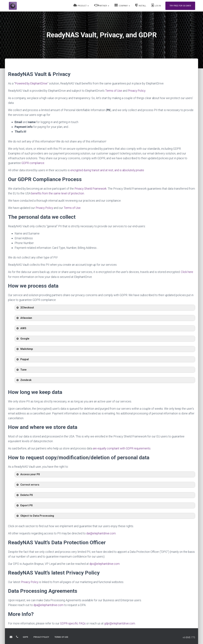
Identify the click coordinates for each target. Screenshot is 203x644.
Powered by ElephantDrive (32, 83)
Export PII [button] (24, 505)
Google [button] (23, 338)
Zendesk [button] (24, 380)
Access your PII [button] (28, 474)
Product (81, 5)
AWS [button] (21, 328)
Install (141, 5)
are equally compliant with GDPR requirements (123, 448)
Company (122, 5)
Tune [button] (21, 369)
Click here (187, 272)
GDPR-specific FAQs (73, 623)
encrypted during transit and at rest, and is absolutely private (109, 170)
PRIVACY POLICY (41, 638)
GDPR (25, 638)
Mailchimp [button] (24, 349)
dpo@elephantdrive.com (105, 563)
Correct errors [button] (28, 484)
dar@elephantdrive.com (102, 533)
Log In (156, 5)
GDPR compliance (33, 163)
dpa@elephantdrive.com (49, 604)
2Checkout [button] (25, 307)
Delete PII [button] (24, 495)
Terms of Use (114, 91)
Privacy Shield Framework (91, 188)
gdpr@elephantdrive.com (121, 623)
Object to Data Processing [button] (35, 515)
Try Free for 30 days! (180, 6)
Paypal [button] (22, 359)
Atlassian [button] (24, 318)
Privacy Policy (137, 91)
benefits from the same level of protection (65, 193)
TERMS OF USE (61, 638)
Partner (102, 5)
